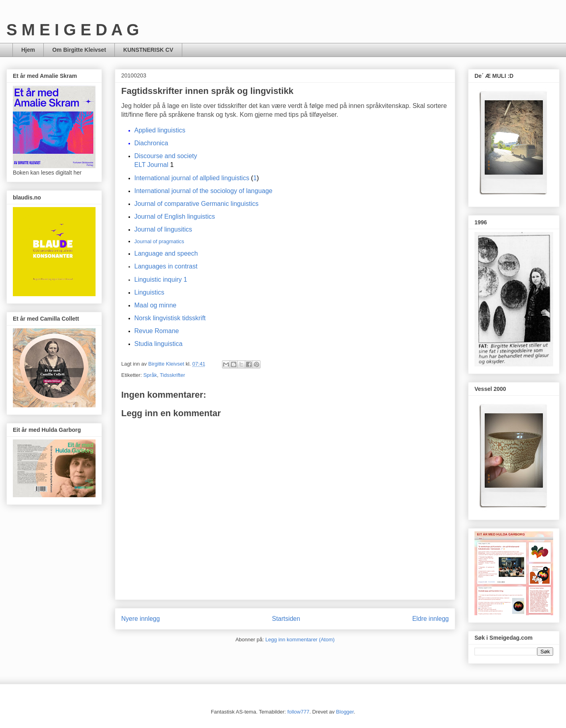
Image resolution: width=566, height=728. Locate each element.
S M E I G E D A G (73, 30)
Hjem (28, 50)
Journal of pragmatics (159, 241)
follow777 (298, 712)
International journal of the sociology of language (204, 191)
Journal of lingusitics (163, 229)
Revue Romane (157, 331)
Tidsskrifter (172, 375)
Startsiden (286, 619)
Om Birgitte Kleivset (79, 50)
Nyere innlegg (140, 619)
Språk (150, 375)
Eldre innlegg (431, 619)
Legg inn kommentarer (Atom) (300, 640)
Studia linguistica (159, 344)
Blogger (345, 712)
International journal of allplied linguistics (192, 178)
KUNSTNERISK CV (148, 50)
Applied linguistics (160, 130)
